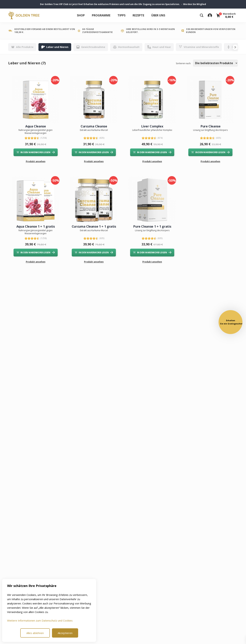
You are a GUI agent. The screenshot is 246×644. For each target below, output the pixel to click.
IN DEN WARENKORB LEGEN (36, 152)
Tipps (121, 15)
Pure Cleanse (210, 126)
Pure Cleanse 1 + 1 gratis (152, 226)
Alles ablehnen (35, 633)
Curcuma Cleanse (94, 126)
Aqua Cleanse (36, 126)
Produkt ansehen (36, 161)
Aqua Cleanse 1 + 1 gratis (36, 226)
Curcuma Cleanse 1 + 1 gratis (94, 226)
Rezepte (138, 15)
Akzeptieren (65, 633)
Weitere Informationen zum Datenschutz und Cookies (40, 620)
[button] (231, 322)
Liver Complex (152, 126)
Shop (81, 15)
